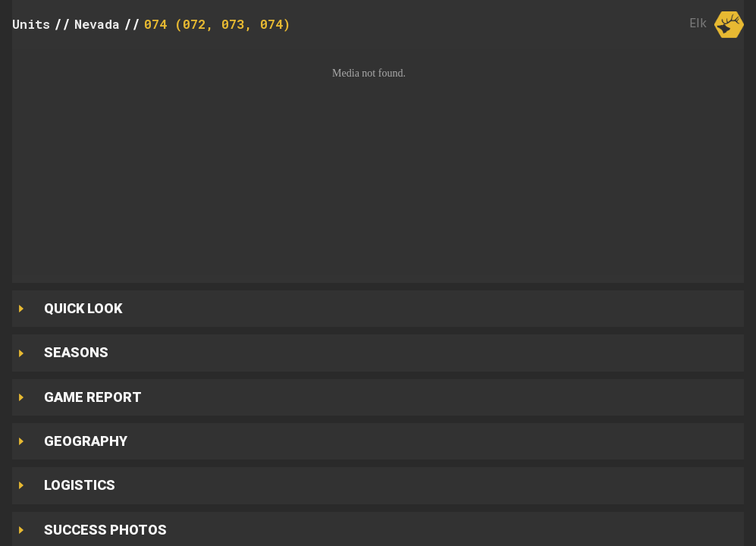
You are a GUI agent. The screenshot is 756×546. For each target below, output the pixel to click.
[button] (378, 162)
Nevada (97, 24)
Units (31, 24)
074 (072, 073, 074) (217, 24)
